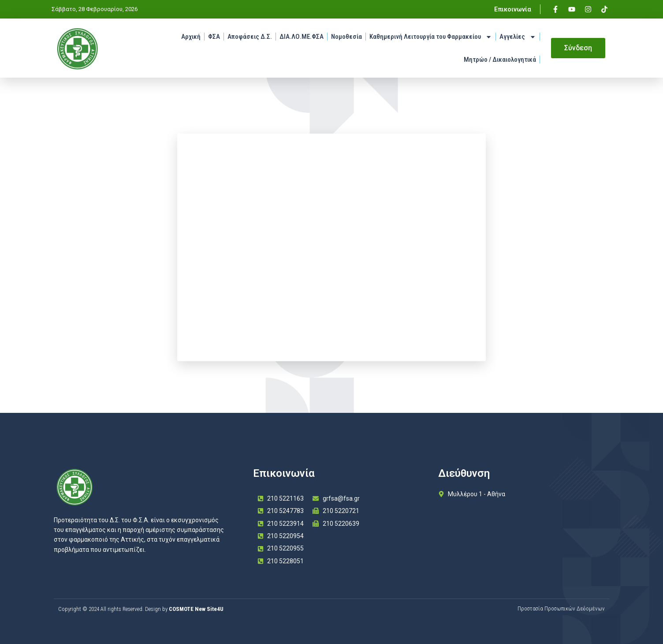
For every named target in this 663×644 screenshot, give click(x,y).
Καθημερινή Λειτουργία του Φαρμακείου (431, 37)
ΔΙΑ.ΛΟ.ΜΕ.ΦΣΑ (302, 37)
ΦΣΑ (214, 37)
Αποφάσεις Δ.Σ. (250, 37)
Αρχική (191, 37)
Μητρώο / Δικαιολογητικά (500, 60)
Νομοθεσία (346, 37)
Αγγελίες (518, 37)
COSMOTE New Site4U (196, 609)
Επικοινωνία (513, 9)
